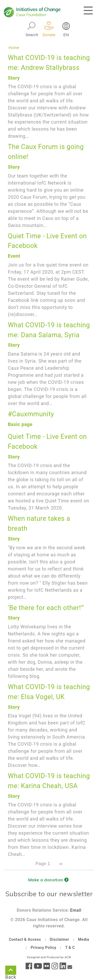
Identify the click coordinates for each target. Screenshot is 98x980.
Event (14, 256)
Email (76, 910)
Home (14, 48)
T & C (70, 948)
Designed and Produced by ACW (49, 957)
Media (83, 940)
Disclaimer (60, 940)
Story (14, 78)
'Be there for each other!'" (46, 608)
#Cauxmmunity (31, 414)
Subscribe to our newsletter (49, 894)
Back (11, 971)
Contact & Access (25, 940)
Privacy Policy (43, 948)
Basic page (20, 424)
